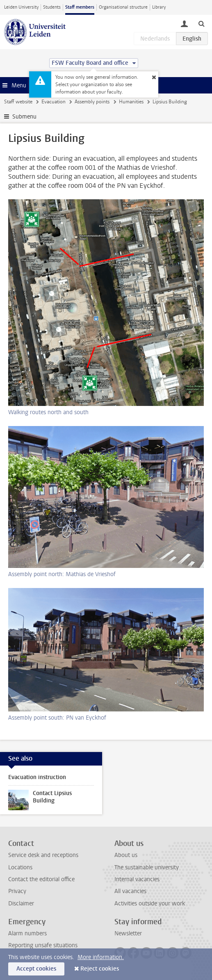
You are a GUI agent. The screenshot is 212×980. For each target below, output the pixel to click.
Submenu (24, 117)
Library (159, 7)
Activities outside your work (150, 904)
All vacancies (130, 891)
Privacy (17, 891)
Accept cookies (36, 969)
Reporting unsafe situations (43, 945)
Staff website (18, 102)
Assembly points (92, 102)
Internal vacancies (137, 879)
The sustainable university (147, 867)
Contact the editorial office (41, 879)
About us (126, 855)
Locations (20, 867)
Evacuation (54, 102)
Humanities (131, 102)
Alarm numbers (27, 933)
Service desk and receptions (43, 855)
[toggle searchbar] (201, 23)
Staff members (80, 7)
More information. (101, 957)
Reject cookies (100, 969)
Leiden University (21, 7)
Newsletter (128, 933)
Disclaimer (21, 904)
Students (52, 7)
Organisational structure (123, 7)
